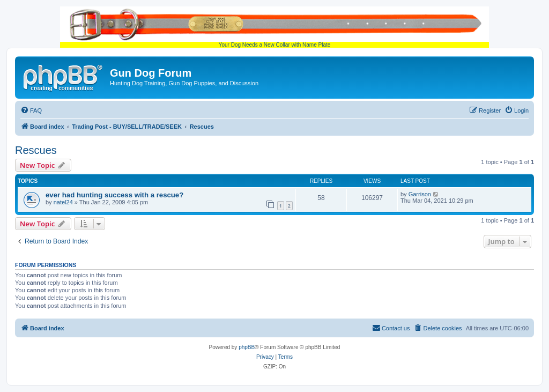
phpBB (247, 347)
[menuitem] (31, 110)
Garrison (420, 194)
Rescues (36, 150)
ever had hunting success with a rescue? (114, 195)
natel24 (63, 202)
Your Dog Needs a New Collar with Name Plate (274, 27)
